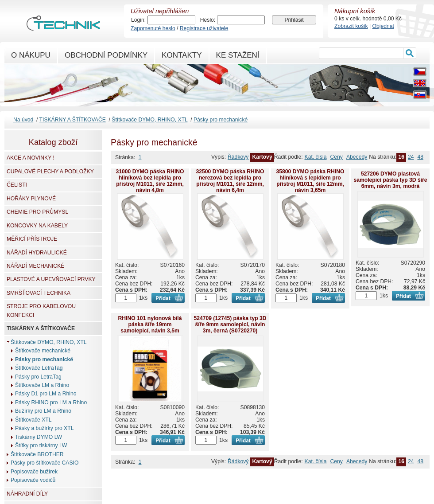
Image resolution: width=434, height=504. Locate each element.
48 (420, 157)
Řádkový (238, 157)
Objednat (383, 26)
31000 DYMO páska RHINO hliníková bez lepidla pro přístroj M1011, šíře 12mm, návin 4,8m (150, 181)
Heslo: (208, 20)
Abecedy (357, 157)
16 (401, 157)
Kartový (262, 157)
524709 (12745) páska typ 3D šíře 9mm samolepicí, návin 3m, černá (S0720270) (230, 324)
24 (411, 157)
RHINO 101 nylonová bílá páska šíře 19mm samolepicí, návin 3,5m (150, 324)
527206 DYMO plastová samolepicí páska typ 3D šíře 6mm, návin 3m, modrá (390, 180)
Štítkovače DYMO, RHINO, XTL (149, 120)
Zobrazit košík (351, 26)
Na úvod (23, 120)
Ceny (337, 157)
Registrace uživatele (204, 28)
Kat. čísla (316, 157)
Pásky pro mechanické (221, 120)
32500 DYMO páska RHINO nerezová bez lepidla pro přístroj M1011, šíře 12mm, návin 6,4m (230, 181)
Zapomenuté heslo (153, 28)
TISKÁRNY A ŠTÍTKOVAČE (73, 120)
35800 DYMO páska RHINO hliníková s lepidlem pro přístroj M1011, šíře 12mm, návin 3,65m (310, 181)
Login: (138, 20)
